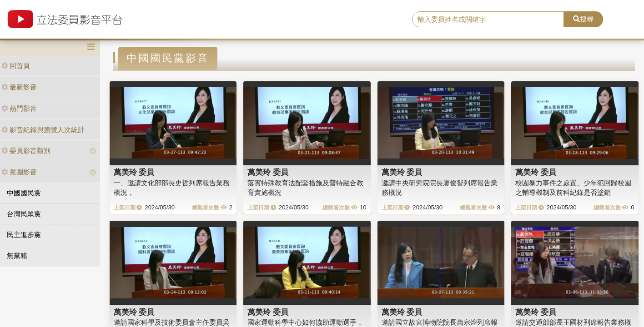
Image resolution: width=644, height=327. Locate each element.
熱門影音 (19, 108)
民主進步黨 (24, 235)
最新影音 (19, 87)
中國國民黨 (24, 193)
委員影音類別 (26, 151)
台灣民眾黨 (24, 214)
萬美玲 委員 (134, 172)
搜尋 (583, 19)
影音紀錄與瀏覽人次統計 (43, 130)
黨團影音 (19, 172)
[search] (488, 20)
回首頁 (16, 66)
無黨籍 (17, 255)
